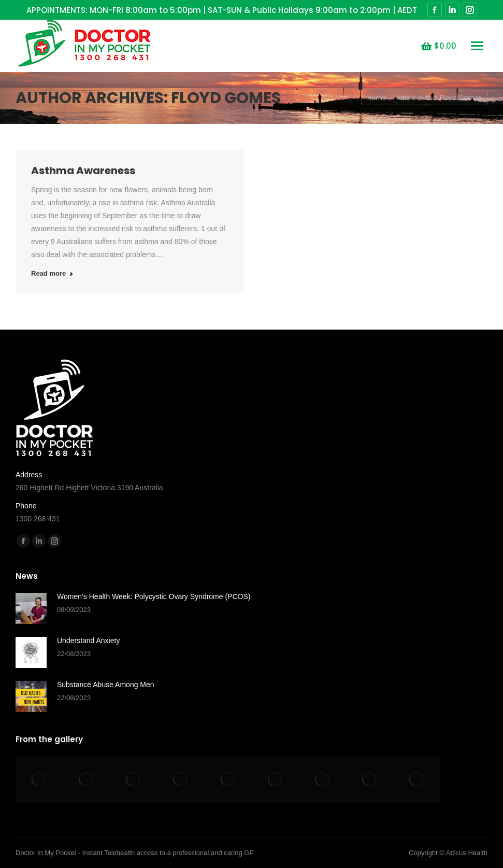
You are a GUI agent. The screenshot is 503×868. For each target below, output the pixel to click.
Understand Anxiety (88, 641)
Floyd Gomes (226, 98)
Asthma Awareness (83, 170)
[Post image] (31, 608)
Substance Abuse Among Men (106, 685)
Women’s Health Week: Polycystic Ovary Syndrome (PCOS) (154, 596)
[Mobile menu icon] (477, 46)
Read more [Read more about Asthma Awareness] (52, 273)
